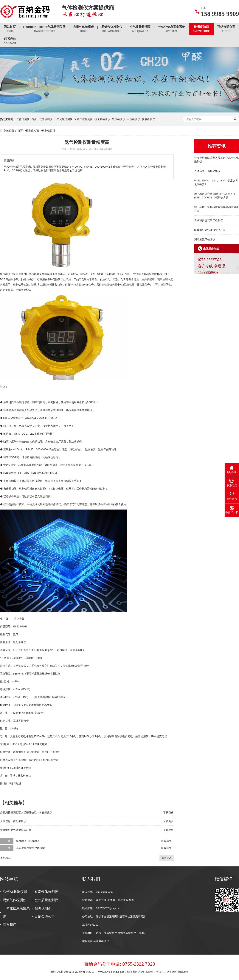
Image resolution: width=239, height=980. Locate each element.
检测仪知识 (201, 29)
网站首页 (10, 29)
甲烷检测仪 (134, 119)
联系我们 (10, 41)
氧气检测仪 (119, 119)
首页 (20, 131)
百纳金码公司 (226, 29)
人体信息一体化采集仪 (207, 171)
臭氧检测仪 (148, 119)
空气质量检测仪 (140, 29)
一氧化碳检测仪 (63, 119)
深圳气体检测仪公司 (63, 972)
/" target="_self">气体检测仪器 (44, 29)
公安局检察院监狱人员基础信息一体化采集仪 (26, 812)
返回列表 (167, 858)
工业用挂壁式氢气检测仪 (209, 220)
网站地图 (172, 972)
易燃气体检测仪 (112, 29)
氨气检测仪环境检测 (28, 841)
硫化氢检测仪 (102, 119)
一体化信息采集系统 (172, 29)
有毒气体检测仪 (83, 29)
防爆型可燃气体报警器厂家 (210, 230)
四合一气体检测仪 (42, 119)
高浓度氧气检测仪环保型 (30, 848)
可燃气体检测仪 (83, 119)
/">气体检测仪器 (15, 892)
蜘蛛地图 (183, 972)
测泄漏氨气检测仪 (205, 239)
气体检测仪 (23, 119)
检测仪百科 (49, 131)
